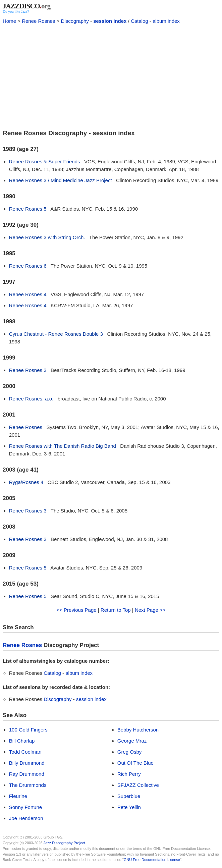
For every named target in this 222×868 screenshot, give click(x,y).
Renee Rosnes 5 (28, 209)
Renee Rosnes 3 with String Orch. (47, 237)
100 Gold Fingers (28, 730)
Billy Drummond (27, 763)
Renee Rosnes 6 (28, 266)
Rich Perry (129, 774)
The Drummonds (28, 785)
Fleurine (18, 796)
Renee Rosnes (38, 21)
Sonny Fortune (25, 807)
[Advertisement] (111, 76)
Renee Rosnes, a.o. (31, 399)
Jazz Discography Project (64, 843)
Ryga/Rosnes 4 (26, 482)
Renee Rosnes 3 (28, 370)
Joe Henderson (26, 818)
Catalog (140, 21)
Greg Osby (130, 752)
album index (166, 21)
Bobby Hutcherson (138, 730)
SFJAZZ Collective (138, 785)
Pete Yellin (129, 807)
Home (9, 21)
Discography (75, 21)
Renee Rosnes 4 (28, 294)
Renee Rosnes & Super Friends (45, 161)
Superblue (129, 796)
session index (110, 21)
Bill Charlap (22, 741)
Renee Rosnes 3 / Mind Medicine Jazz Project (61, 180)
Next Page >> (150, 610)
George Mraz (132, 741)
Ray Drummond (27, 774)
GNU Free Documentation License (152, 860)
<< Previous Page (76, 610)
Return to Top (116, 610)
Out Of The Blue (135, 763)
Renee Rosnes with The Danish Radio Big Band (63, 446)
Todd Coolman (25, 752)
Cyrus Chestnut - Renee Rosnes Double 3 (56, 334)
